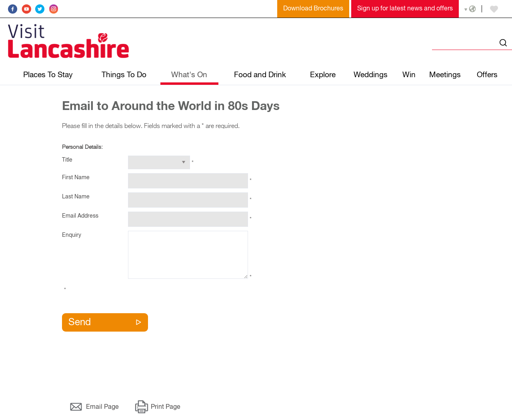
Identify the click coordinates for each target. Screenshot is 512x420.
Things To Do (124, 75)
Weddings (371, 75)
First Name (76, 178)
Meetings (445, 75)
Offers (487, 75)
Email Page (102, 407)
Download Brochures (313, 9)
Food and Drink (260, 75)
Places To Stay (48, 75)
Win (409, 75)
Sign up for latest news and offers (405, 9)
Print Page (166, 407)
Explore (323, 75)
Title (67, 160)
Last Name (76, 197)
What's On (189, 75)
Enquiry (72, 235)
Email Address (80, 216)
